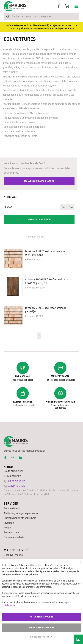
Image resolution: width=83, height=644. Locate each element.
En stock (8, 207)
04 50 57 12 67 (17, 481)
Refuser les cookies (40, 637)
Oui (63, 207)
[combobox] (41, 16)
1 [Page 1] (39, 336)
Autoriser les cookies (42, 617)
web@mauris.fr (17, 486)
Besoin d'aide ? (78, 639)
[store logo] (15, 6)
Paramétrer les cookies (41, 628)
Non (71, 207)
